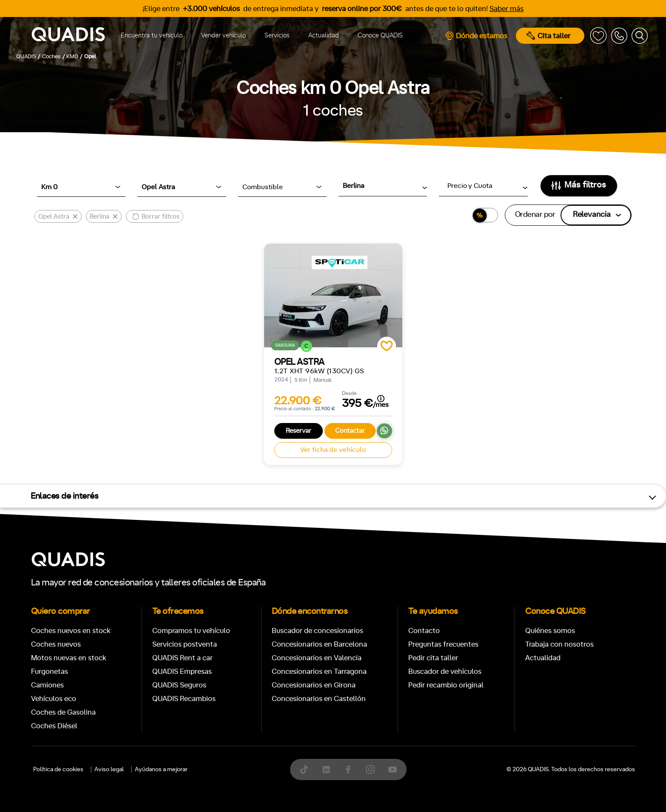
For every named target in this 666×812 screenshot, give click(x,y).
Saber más (507, 9)
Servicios (277, 35)
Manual (55, 664)
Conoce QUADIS (380, 35)
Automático (103, 664)
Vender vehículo (223, 35)
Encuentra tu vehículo (152, 35)
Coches (271, 399)
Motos (326, 399)
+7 (267, 664)
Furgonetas (388, 399)
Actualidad (324, 35)
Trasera (405, 701)
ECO (515, 664)
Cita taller (548, 36)
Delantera (361, 701)
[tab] (271, 399)
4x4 (440, 701)
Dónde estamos (476, 36)
